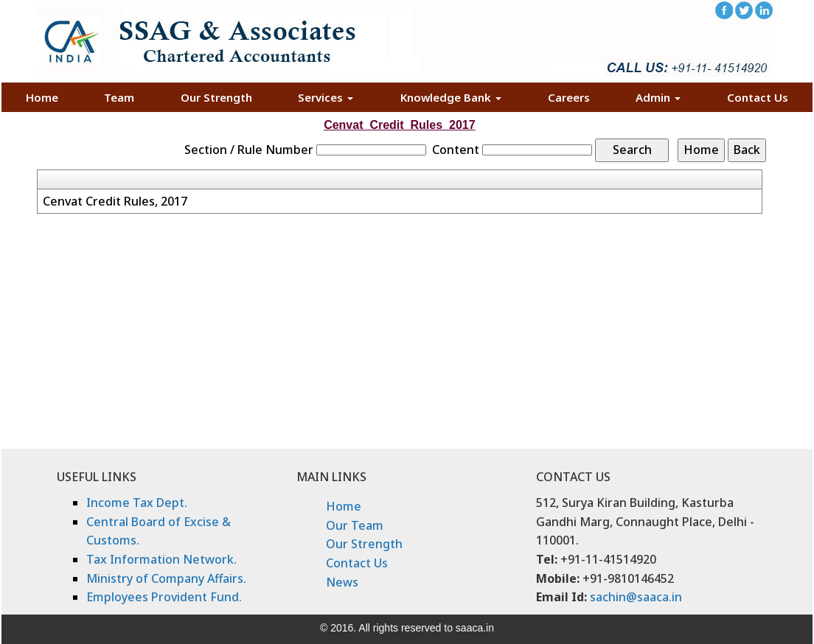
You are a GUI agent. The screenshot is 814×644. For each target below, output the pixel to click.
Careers (569, 97)
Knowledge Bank (451, 97)
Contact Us (758, 97)
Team (119, 97)
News (342, 582)
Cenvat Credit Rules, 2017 (115, 201)
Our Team (355, 525)
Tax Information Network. (161, 559)
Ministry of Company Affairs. (166, 578)
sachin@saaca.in (636, 597)
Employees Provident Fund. (164, 597)
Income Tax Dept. (137, 503)
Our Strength (216, 97)
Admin (658, 97)
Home (42, 97)
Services (326, 97)
